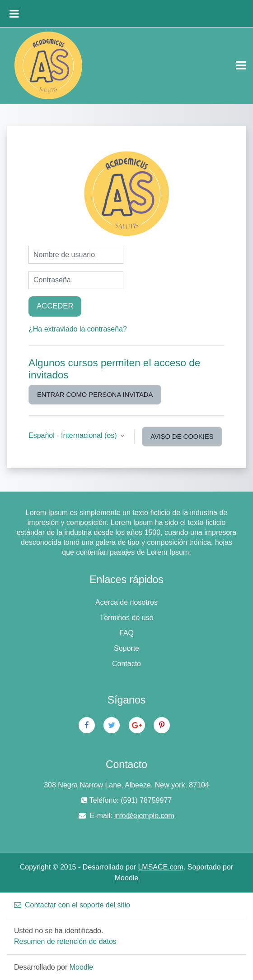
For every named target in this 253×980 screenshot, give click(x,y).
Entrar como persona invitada (95, 395)
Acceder (55, 306)
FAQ (126, 633)
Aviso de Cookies (182, 437)
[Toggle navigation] (241, 65)
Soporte (126, 648)
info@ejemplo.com (144, 816)
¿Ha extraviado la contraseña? (78, 329)
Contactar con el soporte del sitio (72, 905)
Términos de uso (126, 618)
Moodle (126, 878)
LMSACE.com (160, 867)
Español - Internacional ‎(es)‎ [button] (74, 435)
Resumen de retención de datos (65, 941)
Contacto (126, 664)
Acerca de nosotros (126, 602)
